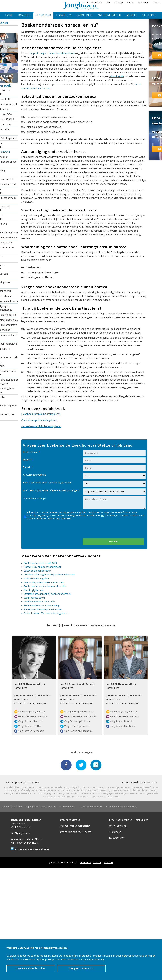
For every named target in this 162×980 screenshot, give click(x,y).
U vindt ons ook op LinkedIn (32, 849)
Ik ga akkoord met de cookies (31, 968)
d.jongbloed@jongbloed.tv (77, 712)
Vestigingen (115, 832)
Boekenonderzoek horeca (123, 807)
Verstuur (113, 541)
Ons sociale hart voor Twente (76, 832)
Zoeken (97, 863)
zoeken (130, 2)
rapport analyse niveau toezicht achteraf (52, 53)
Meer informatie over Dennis (78, 716)
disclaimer (143, 2)
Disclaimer (85, 863)
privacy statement (94, 959)
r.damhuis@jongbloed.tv (30, 712)
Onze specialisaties (70, 820)
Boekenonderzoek (92, 807)
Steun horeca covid (34, 598)
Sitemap (108, 863)
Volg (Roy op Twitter (28, 726)
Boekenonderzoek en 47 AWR (40, 563)
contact (156, 2)
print (108, 2)
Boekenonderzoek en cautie (39, 602)
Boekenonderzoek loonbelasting (42, 605)
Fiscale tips (64, 15)
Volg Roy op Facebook (120, 726)
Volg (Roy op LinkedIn (28, 721)
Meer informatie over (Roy (31, 716)
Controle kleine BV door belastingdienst (46, 613)
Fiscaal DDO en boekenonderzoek (43, 567)
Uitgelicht (150, 15)
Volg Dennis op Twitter (75, 726)
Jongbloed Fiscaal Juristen (42, 807)
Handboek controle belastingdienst (41, 414)
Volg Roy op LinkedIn (120, 721)
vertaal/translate (93, 2)
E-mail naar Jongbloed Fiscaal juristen (129, 820)
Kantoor (24, 15)
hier (102, 516)
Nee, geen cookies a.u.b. (81, 968)
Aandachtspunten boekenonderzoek (44, 582)
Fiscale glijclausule (34, 590)
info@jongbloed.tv (20, 833)
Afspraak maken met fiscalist (75, 826)
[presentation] (109, 530)
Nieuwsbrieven (117, 838)
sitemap (119, 2)
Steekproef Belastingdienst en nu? (43, 609)
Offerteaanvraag (118, 826)
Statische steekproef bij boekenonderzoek (47, 594)
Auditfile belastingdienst (37, 578)
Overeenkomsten (109, 15)
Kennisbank (43, 15)
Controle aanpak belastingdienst (39, 420)
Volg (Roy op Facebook (29, 731)
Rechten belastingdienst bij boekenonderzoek (49, 574)
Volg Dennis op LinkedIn (75, 721)
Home (9, 15)
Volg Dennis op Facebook (76, 731)
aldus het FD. (117, 76)
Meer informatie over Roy (122, 716)
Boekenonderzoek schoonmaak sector (45, 586)
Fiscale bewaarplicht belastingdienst (41, 426)
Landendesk (85, 15)
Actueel (132, 15)
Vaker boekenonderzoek (37, 571)
